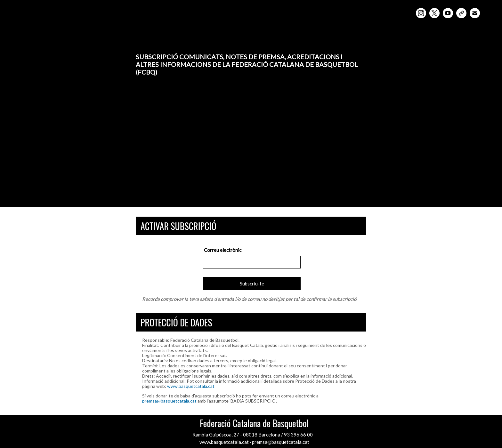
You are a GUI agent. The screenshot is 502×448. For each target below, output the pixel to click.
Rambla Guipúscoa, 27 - (218, 435)
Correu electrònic (223, 250)
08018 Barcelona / (263, 435)
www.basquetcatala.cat (191, 386)
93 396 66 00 (298, 435)
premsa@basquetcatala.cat (169, 401)
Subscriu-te (252, 284)
